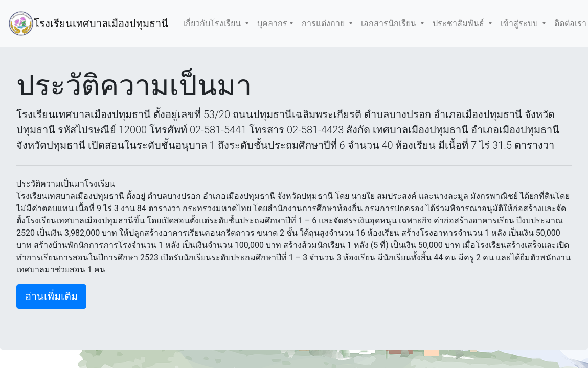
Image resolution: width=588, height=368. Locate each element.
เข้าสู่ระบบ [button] (520, 23)
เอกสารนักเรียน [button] (390, 23)
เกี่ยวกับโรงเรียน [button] (213, 23)
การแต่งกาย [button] (324, 23)
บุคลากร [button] (272, 23)
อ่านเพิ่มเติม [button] (51, 296)
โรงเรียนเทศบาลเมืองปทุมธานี (102, 24)
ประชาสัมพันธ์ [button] (459, 23)
